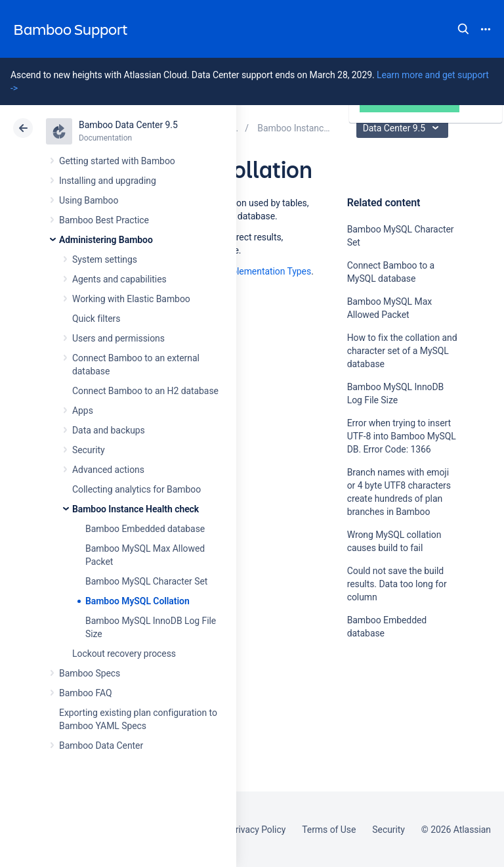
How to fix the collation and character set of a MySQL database (402, 351)
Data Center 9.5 (404, 128)
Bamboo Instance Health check (136, 509)
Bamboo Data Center (101, 745)
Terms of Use (329, 830)
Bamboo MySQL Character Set (146, 581)
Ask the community (393, 762)
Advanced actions (108, 470)
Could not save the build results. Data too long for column (397, 584)
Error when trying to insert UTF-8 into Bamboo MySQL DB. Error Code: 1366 (402, 436)
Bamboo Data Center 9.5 (128, 125)
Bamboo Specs (90, 673)
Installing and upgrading (108, 181)
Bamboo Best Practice (104, 220)
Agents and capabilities (119, 279)
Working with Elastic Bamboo (131, 299)
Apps (83, 411)
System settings (105, 259)
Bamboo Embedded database (145, 529)
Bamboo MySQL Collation (137, 601)
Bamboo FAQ (85, 693)
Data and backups (109, 430)
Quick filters (96, 319)
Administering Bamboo (106, 240)
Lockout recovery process (124, 654)
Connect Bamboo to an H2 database (145, 391)
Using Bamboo (89, 200)
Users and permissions (118, 338)
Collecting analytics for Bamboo (136, 489)
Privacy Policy (258, 830)
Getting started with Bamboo (117, 161)
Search (463, 29)
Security (89, 450)
